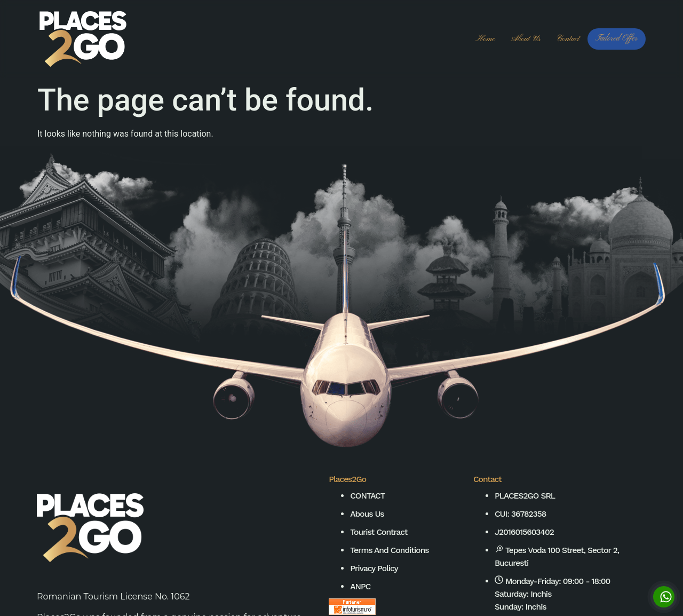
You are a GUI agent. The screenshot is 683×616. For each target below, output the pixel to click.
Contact (568, 39)
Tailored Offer (617, 38)
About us (525, 39)
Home (486, 39)
